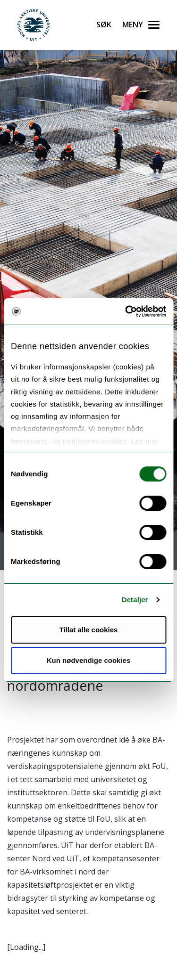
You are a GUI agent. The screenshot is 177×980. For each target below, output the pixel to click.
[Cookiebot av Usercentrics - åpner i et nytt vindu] (126, 311)
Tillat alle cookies (89, 630)
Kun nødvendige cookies (89, 660)
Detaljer (135, 600)
